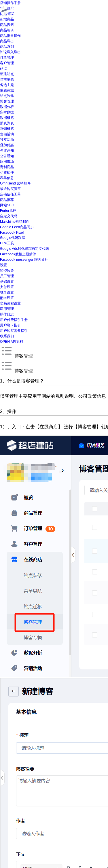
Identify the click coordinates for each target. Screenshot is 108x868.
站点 (3, 68)
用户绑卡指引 (10, 325)
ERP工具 (7, 243)
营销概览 (7, 129)
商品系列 (7, 47)
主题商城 (7, 90)
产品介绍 (79, 11)
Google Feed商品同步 (17, 227)
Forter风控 (8, 211)
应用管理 (7, 309)
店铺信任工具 (10, 194)
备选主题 (7, 85)
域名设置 (7, 292)
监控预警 (7, 271)
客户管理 (7, 63)
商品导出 (7, 41)
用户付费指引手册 (14, 320)
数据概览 (7, 118)
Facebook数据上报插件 (18, 254)
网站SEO (7, 205)
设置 (3, 265)
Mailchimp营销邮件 (15, 222)
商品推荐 (7, 200)
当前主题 (7, 79)
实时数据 (7, 112)
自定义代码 (9, 216)
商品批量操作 (10, 36)
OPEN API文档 (12, 342)
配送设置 (7, 298)
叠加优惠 (7, 145)
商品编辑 (7, 30)
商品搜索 (7, 25)
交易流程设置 (10, 303)
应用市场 (7, 161)
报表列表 (7, 123)
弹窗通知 (7, 151)
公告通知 (7, 156)
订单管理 (7, 58)
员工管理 (7, 276)
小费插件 (7, 172)
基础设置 (7, 281)
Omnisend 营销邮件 (15, 183)
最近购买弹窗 (10, 189)
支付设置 (7, 287)
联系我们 (7, 336)
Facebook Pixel (12, 233)
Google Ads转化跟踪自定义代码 (24, 249)
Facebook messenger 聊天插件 (24, 260)
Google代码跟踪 (13, 238)
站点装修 (7, 96)
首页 (58, 11)
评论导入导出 (10, 52)
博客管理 (7, 101)
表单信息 (7, 178)
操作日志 (7, 314)
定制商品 (7, 167)
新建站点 (7, 74)
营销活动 (7, 134)
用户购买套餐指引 (14, 331)
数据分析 (7, 107)
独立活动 (7, 140)
